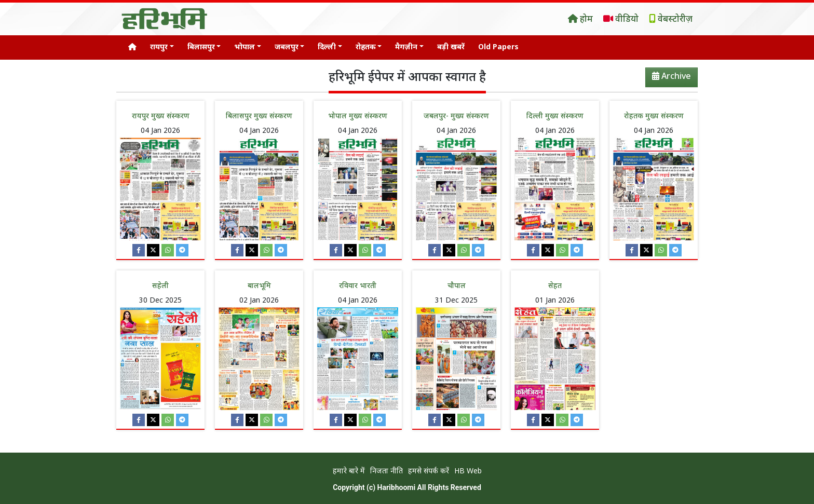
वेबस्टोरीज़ (671, 20)
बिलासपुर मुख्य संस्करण (259, 117)
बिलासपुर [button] (201, 47)
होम (580, 20)
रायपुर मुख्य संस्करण (161, 117)
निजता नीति (386, 472)
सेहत (555, 286)
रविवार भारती (358, 286)
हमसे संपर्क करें (429, 472)
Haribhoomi (397, 487)
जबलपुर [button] (287, 47)
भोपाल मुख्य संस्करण (358, 117)
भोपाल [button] (245, 47)
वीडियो (621, 20)
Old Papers (498, 47)
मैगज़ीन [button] (406, 47)
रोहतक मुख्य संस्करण (654, 117)
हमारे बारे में (349, 472)
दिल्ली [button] (327, 47)
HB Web (468, 472)
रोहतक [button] (366, 47)
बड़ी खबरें (451, 47)
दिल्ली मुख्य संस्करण (555, 117)
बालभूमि (259, 286)
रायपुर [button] (159, 47)
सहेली (160, 286)
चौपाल (457, 286)
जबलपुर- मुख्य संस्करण (456, 117)
